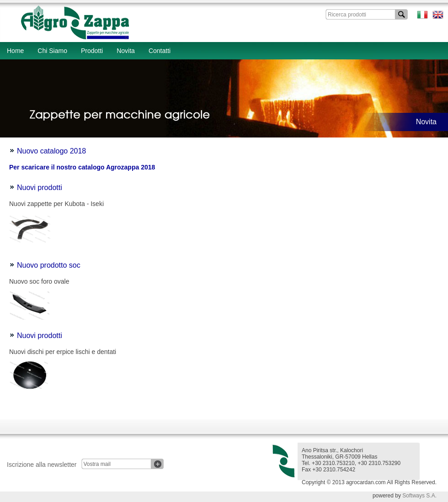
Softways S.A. (419, 496)
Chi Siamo (52, 51)
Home (15, 51)
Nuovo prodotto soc (49, 265)
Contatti (160, 51)
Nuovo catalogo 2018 (51, 151)
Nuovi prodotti (40, 188)
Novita (126, 51)
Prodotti (92, 51)
